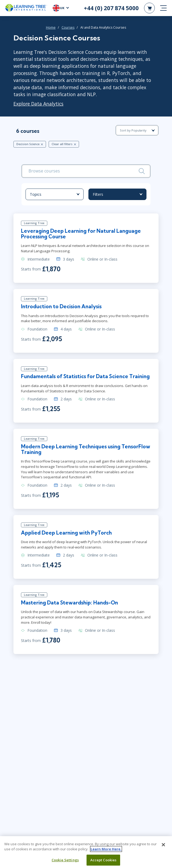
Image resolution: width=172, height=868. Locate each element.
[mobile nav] (163, 8)
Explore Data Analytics (38, 104)
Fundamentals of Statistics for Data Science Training (76, 381)
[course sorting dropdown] (137, 130)
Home (51, 27)
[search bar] (86, 171)
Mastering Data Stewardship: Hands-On (71, 611)
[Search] (142, 171)
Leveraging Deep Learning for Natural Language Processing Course (82, 234)
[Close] (163, 847)
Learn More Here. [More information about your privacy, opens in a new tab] (106, 851)
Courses (68, 27)
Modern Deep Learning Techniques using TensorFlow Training (72, 456)
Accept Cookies (103, 862)
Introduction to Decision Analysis (63, 307)
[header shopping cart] (149, 8)
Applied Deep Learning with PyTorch (68, 540)
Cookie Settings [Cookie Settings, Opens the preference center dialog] (65, 862)
